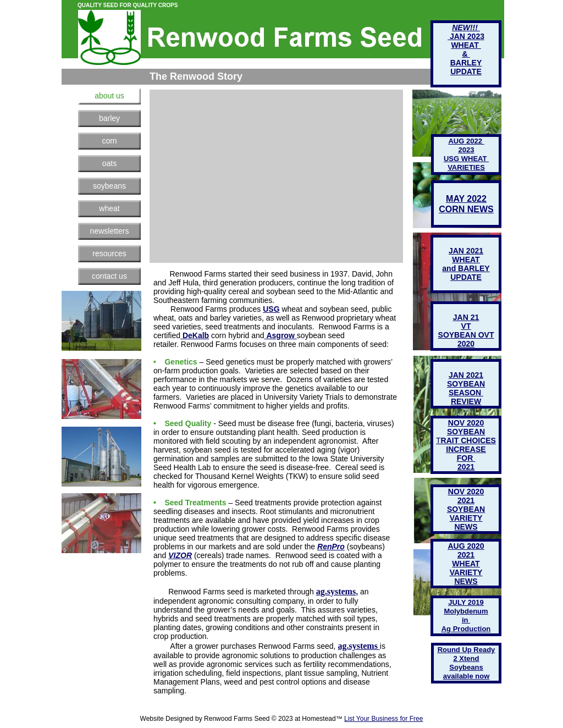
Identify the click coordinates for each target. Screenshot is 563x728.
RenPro (331, 547)
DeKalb (196, 335)
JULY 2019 (466, 602)
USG (271, 309)
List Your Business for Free (383, 719)
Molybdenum (466, 611)
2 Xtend (467, 658)
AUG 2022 (466, 141)
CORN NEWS (466, 209)
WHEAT (466, 564)
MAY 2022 (466, 199)
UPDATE (466, 277)
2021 (466, 555)
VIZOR (180, 555)
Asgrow (280, 335)
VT (466, 326)
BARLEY (466, 63)
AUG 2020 (466, 546)
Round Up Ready (467, 650)
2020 (466, 344)
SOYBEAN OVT (466, 335)
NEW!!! (466, 27)
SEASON (466, 393)
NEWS (466, 581)
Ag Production (466, 629)
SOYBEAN (466, 509)
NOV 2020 (466, 492)
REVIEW (466, 401)
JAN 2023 (466, 36)
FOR (466, 458)
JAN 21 (466, 317)
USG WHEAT (466, 159)
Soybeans (466, 667)
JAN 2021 (466, 375)
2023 (467, 150)
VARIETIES (466, 167)
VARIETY (466, 572)
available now (467, 676)
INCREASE (466, 449)
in (466, 620)
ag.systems (336, 591)
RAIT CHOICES (468, 440)
